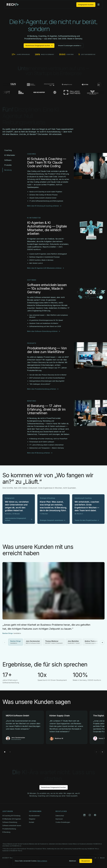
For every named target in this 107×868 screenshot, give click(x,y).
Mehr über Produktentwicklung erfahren (43, 389)
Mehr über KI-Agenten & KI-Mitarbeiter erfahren (46, 268)
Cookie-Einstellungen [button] (63, 822)
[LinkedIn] (84, 815)
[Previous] (97, 752)
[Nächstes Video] (102, 642)
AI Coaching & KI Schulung (11, 816)
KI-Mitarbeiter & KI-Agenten (12, 819)
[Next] (102, 752)
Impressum (59, 819)
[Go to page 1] (5, 752)
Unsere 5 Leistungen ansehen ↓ (70, 46)
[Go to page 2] (10, 752)
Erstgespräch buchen (86, 5)
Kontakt (32, 822)
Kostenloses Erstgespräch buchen (39, 46)
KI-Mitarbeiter (10, 155)
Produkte (8, 165)
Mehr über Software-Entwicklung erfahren (44, 331)
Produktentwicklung (9, 829)
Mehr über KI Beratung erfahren (40, 453)
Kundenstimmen (34, 816)
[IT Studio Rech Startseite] (13, 5)
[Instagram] (90, 815)
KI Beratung (6, 832)
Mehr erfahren (42, 861)
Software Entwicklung (10, 822)
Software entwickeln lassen (12, 825)
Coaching (8, 150)
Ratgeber (32, 819)
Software (8, 160)
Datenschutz (60, 816)
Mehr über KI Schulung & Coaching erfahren (44, 206)
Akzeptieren (86, 861)
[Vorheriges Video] (5, 642)
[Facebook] (95, 815)
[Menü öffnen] (98, 5)
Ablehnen (73, 861)
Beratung (8, 170)
